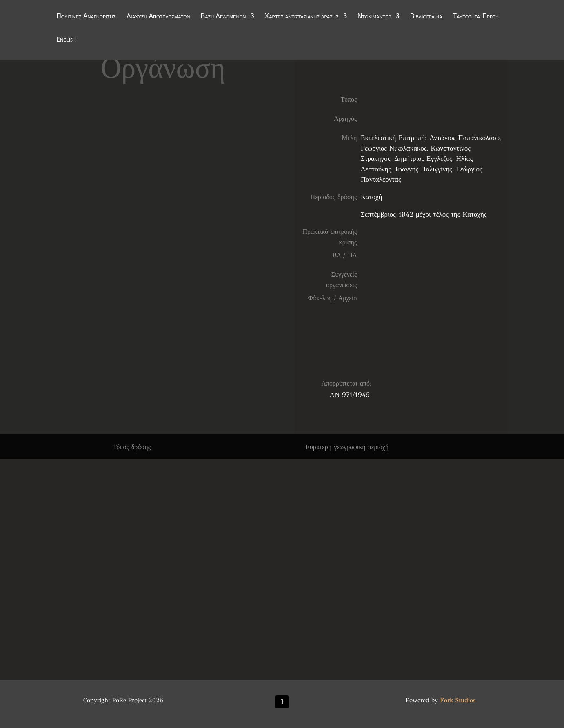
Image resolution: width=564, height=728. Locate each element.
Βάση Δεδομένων (223, 17)
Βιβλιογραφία (426, 17)
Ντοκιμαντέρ (374, 17)
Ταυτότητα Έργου (476, 17)
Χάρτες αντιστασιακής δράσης (302, 17)
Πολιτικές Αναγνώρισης (86, 17)
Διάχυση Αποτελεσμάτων (158, 17)
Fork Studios (458, 700)
